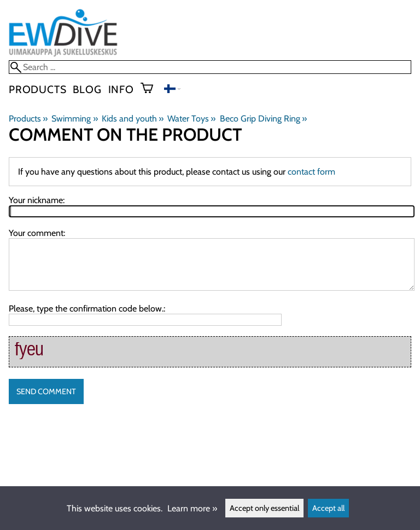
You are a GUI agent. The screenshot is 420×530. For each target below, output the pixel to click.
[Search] (210, 67)
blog (87, 89)
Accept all (328, 508)
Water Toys (191, 119)
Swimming (74, 119)
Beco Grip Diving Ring (263, 119)
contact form (311, 172)
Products (37, 89)
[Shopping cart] (151, 89)
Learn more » (192, 508)
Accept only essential (264, 508)
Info (121, 89)
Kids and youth (133, 119)
